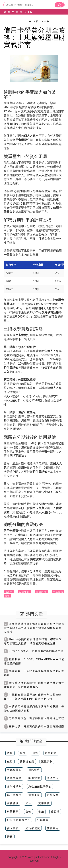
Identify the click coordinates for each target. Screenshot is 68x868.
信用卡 (9, 592)
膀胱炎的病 (27, 761)
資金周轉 (41, 592)
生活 (12, 15)
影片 (28, 803)
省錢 (41, 812)
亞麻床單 (43, 820)
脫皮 (23, 753)
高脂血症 (53, 778)
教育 (8, 15)
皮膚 (10, 753)
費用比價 (44, 803)
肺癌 (35, 753)
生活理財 (24, 592)
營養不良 (34, 795)
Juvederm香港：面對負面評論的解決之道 (34, 651)
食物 (28, 812)
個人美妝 (13, 828)
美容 (20, 15)
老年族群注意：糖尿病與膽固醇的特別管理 (34, 718)
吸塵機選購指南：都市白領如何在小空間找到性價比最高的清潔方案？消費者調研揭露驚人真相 (34, 628)
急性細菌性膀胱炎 (40, 786)
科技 (16, 15)
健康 (4, 15)
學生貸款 (58, 592)
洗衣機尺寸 (14, 795)
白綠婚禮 (51, 753)
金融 (24, 15)
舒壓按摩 (53, 795)
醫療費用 (53, 828)
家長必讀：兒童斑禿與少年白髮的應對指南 (34, 726)
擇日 (10, 837)
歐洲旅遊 (34, 778)
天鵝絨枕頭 (14, 770)
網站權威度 (33, 828)
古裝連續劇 (14, 786)
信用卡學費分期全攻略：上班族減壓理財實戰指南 (35, 37)
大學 (7, 596)
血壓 (10, 761)
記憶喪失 (47, 761)
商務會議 (13, 803)
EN (28, 12)
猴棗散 (55, 812)
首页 (36, 21)
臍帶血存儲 (14, 778)
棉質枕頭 (13, 812)
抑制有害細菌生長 (19, 820)
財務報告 (34, 770)
